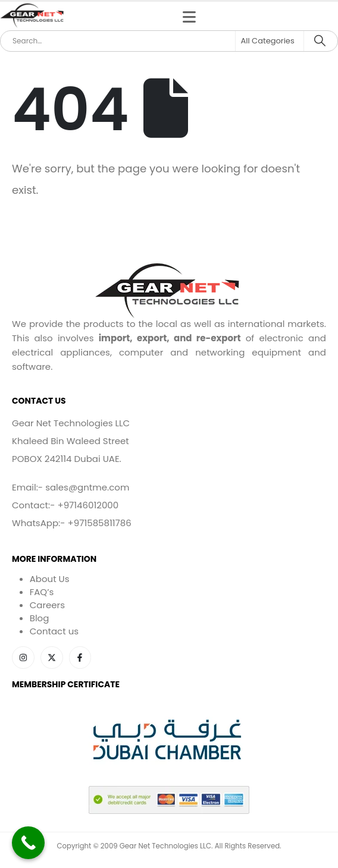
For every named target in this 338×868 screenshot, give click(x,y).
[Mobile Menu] (189, 17)
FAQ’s (42, 592)
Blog (40, 618)
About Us (50, 579)
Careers (47, 605)
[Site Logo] (33, 16)
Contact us (54, 631)
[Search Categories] (270, 41)
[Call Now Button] (28, 843)
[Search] (320, 41)
